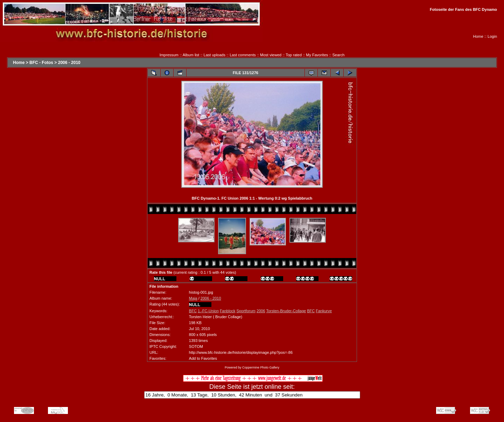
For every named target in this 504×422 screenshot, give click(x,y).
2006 (261, 311)
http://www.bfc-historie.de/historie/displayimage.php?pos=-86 (241, 352)
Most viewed (271, 55)
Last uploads (215, 55)
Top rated (294, 55)
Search (339, 55)
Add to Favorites (203, 358)
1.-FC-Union (208, 311)
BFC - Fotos (41, 63)
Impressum (169, 55)
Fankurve (324, 311)
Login (492, 36)
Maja (193, 298)
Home (478, 36)
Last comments (243, 55)
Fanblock (228, 311)
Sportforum (246, 311)
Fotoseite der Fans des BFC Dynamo (463, 9)
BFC (193, 311)
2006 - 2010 (69, 63)
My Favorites (317, 55)
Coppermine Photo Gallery (261, 367)
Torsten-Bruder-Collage (286, 311)
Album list (191, 55)
